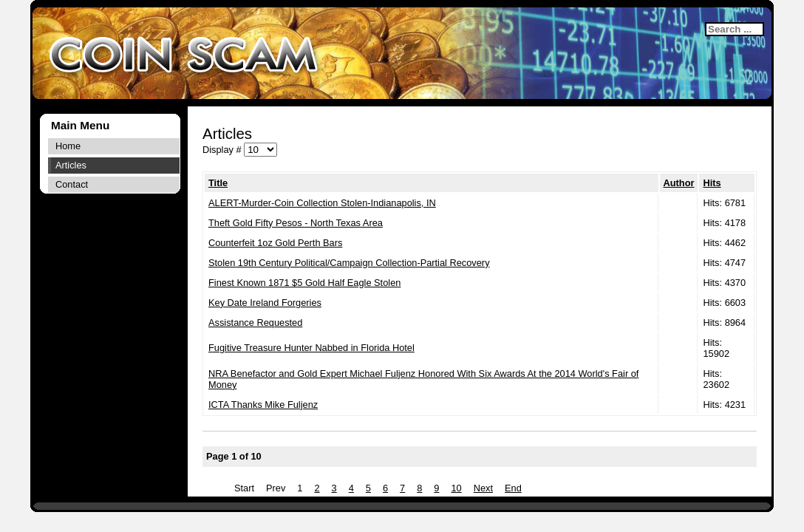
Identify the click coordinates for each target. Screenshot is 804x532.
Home (68, 146)
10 (456, 488)
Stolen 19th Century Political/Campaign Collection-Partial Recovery (349, 263)
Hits (712, 183)
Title (218, 183)
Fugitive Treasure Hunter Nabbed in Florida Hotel (311, 348)
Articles (71, 165)
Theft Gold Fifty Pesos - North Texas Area (296, 223)
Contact (72, 184)
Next (483, 488)
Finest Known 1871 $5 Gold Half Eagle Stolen (304, 283)
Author (679, 183)
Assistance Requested (255, 323)
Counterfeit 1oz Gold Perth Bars (275, 243)
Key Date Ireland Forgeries (265, 303)
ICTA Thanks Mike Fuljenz (263, 405)
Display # (223, 150)
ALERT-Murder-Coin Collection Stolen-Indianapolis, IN (322, 203)
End (513, 488)
